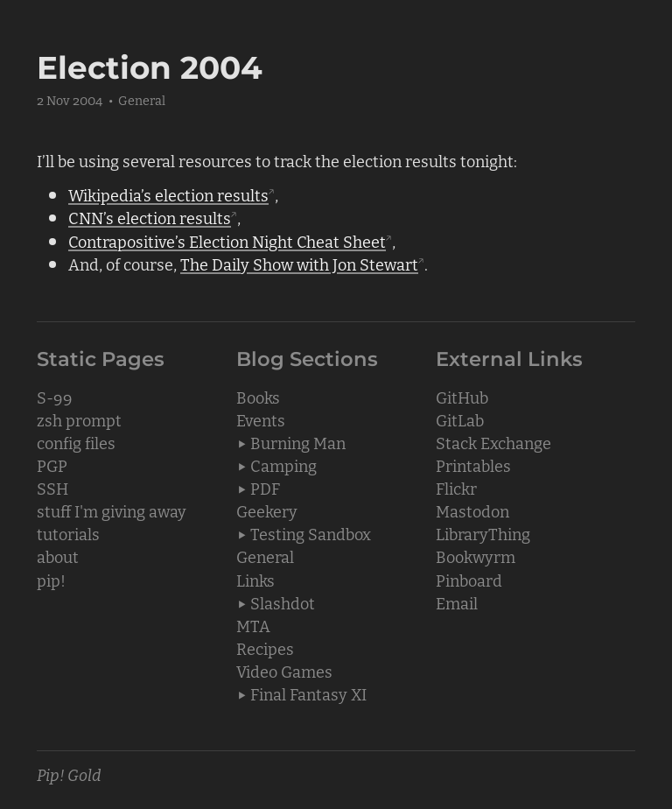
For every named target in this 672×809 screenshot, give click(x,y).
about (58, 556)
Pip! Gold (69, 774)
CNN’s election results (150, 217)
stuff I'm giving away (112, 510)
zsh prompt (79, 419)
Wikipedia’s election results (168, 194)
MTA (253, 625)
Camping (283, 465)
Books (258, 397)
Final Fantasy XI (308, 693)
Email (457, 602)
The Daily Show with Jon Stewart (299, 264)
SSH (52, 488)
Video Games (284, 671)
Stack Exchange (493, 442)
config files (76, 442)
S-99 (55, 397)
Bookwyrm (476, 556)
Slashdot (283, 602)
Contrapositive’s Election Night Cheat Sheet (227, 241)
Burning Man (298, 442)
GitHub (462, 397)
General (142, 99)
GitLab (460, 419)
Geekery (267, 510)
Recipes (265, 648)
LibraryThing (483, 533)
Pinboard (469, 580)
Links (255, 580)
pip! (51, 580)
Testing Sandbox (311, 533)
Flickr (456, 488)
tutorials (68, 533)
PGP (52, 465)
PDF (265, 488)
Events (261, 419)
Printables (473, 465)
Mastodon (472, 510)
